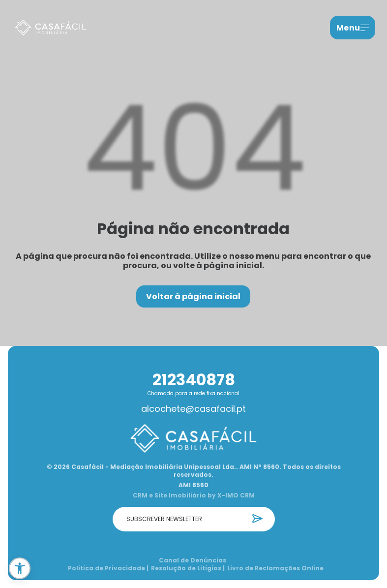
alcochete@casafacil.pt (193, 409)
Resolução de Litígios (188, 568)
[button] (20, 568)
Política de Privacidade (108, 568)
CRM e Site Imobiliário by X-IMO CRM (194, 495)
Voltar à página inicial (193, 296)
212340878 (194, 380)
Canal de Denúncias (193, 560)
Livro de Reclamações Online (275, 568)
